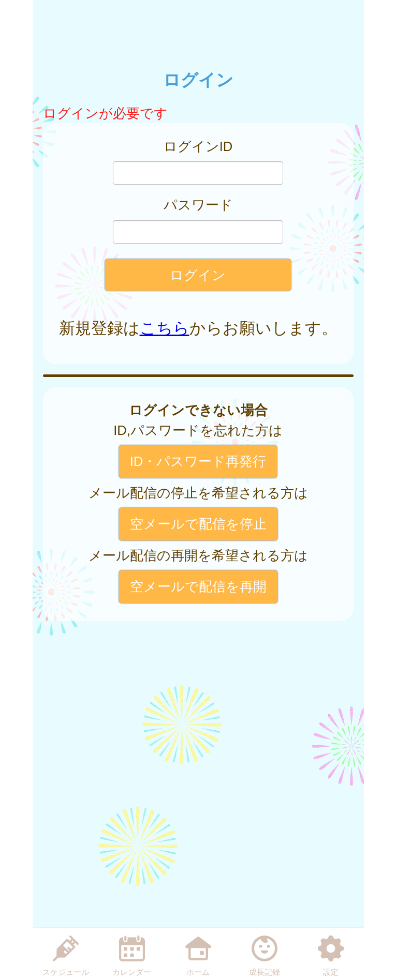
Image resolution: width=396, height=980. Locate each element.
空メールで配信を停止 (198, 524)
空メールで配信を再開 (198, 586)
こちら (165, 328)
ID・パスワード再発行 (198, 461)
